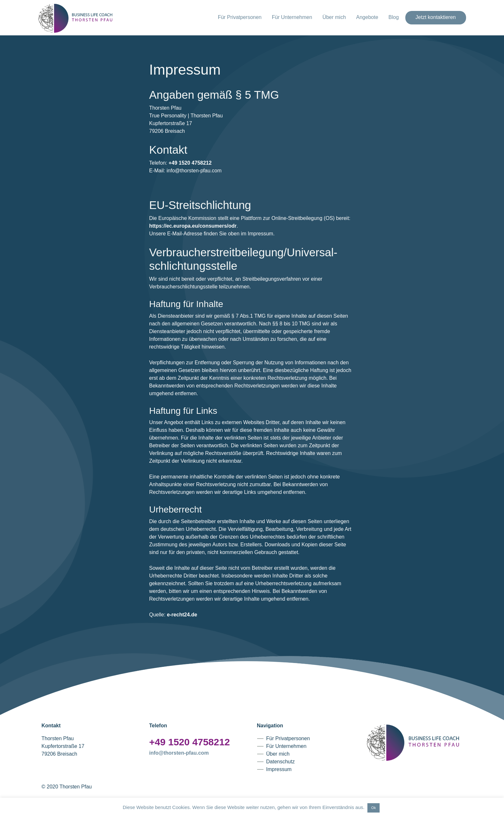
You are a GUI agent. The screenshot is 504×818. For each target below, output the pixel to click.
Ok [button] (373, 808)
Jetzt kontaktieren (436, 17)
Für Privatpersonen (240, 17)
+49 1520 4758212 (190, 163)
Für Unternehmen (292, 17)
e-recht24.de (182, 615)
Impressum (279, 769)
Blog (394, 17)
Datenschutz (280, 762)
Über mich (334, 17)
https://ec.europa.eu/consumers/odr (193, 226)
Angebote (367, 17)
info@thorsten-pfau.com (179, 753)
